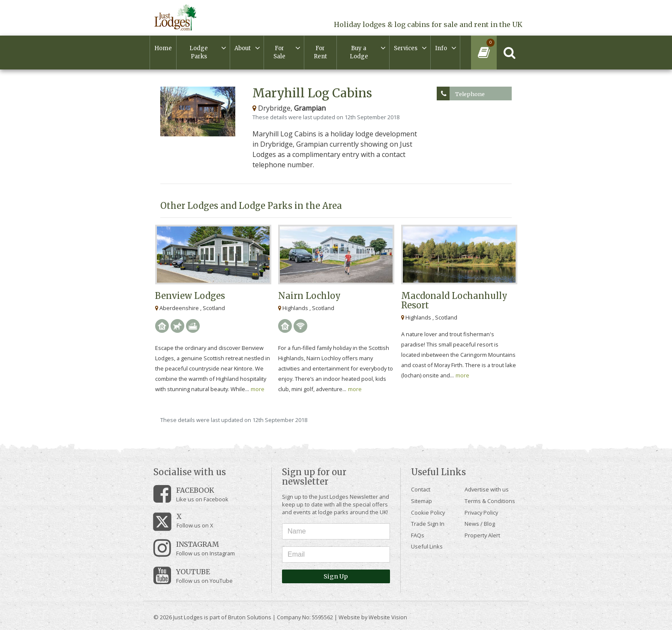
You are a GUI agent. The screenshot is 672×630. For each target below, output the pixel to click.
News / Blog (480, 524)
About (243, 48)
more (258, 389)
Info (441, 48)
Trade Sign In (428, 524)
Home (163, 48)
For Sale (279, 53)
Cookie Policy (428, 512)
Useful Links (427, 546)
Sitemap (421, 501)
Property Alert (482, 535)
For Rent (320, 53)
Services (406, 48)
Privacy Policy (481, 512)
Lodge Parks (199, 53)
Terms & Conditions (490, 501)
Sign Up (336, 576)
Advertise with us (487, 489)
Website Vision (388, 617)
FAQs (418, 535)
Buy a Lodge (359, 53)
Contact (421, 489)
